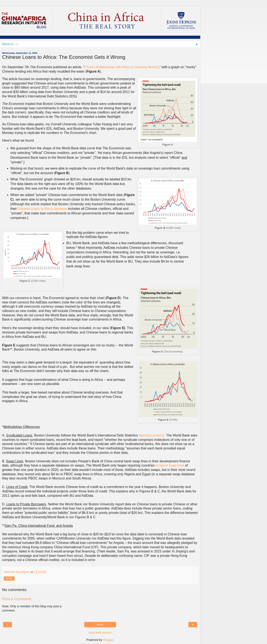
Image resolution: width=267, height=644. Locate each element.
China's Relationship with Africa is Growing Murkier (122, 67)
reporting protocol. (152, 435)
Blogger (108, 640)
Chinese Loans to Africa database (42, 209)
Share (9, 579)
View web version (100, 633)
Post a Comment (17, 599)
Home (100, 625)
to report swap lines (170, 465)
